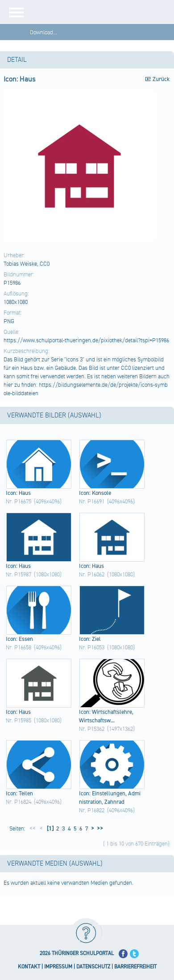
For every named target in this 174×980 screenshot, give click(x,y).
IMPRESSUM (58, 967)
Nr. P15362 (92, 729)
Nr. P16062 (92, 575)
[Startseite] (103, 12)
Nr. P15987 (19, 575)
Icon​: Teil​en (19, 794)
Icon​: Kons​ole (95, 493)
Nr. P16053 (92, 648)
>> (99, 829)
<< (33, 829)
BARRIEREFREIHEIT (135, 967)
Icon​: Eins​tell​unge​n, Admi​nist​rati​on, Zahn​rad (110, 798)
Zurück (161, 79)
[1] (50, 829)
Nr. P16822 (92, 810)
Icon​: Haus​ (18, 493)
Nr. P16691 (92, 502)
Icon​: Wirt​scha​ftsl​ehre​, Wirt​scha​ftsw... (106, 716)
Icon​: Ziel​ (90, 639)
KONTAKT (29, 967)
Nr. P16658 (19, 648)
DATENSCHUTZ (93, 967)
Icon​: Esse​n (19, 639)
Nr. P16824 (19, 802)
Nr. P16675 (19, 502)
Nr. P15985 (19, 721)
